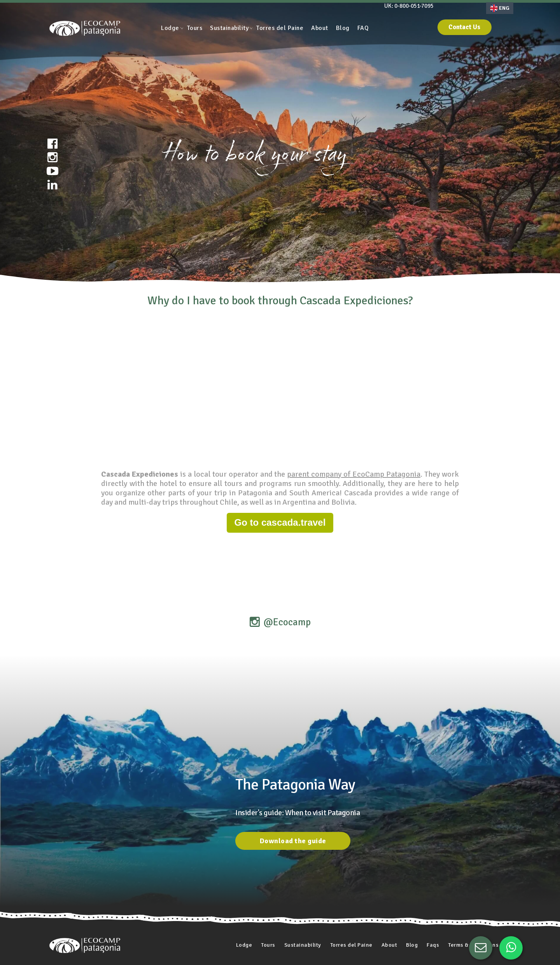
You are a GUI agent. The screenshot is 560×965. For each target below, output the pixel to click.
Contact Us (475, 28)
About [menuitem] (320, 28)
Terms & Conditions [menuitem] (471, 920)
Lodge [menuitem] (170, 28)
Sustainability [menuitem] (229, 28)
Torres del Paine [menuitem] (280, 28)
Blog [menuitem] (343, 28)
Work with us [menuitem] (285, 952)
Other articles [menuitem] (361, 952)
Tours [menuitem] (195, 28)
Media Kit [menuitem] (323, 952)
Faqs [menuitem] (427, 920)
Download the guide (293, 784)
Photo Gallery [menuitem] (199, 952)
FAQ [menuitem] (363, 28)
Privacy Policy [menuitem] (242, 952)
